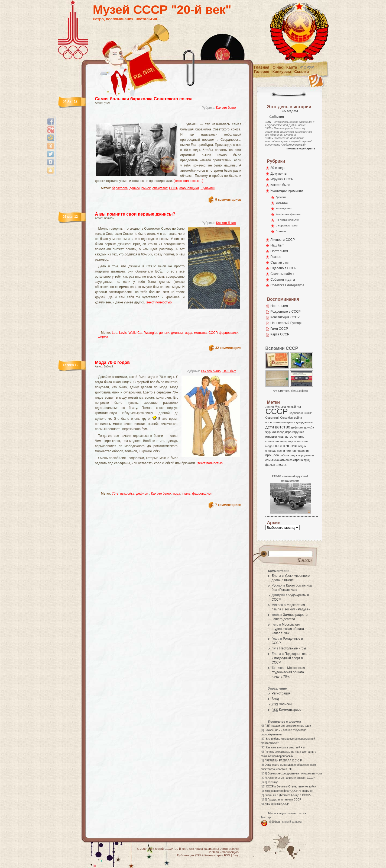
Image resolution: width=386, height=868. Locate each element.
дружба (309, 427)
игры (281, 437)
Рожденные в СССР (286, 312)
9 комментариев (228, 200)
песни (281, 451)
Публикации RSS (189, 855)
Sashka (234, 849)
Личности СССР (283, 240)
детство (283, 427)
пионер (291, 451)
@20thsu (274, 822)
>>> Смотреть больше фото (290, 391)
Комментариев (287, 710)
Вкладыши (282, 203)
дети (270, 427)
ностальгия (285, 446)
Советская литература (288, 285)
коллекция (273, 441)
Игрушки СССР (282, 179)
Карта (292, 67)
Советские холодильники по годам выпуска (295, 773)
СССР (173, 188)
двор (299, 422)
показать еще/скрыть (301, 148)
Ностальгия (279, 251)
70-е (115, 494)
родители (308, 455)
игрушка (298, 432)
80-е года (278, 168)
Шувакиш (208, 188)
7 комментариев (228, 505)
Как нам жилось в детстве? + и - (286, 747)
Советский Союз (277, 418)
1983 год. (273, 782)
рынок (146, 188)
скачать (280, 460)
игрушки (271, 437)
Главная (262, 67)
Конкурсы (282, 72)
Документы (279, 174)
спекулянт (160, 188)
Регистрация (281, 693)
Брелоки (281, 197)
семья (270, 460)
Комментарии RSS (217, 855)
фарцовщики (189, 188)
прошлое (272, 455)
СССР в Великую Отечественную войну (291, 787)
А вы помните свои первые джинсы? (135, 214)
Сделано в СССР (284, 268)
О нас (278, 67)
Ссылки (301, 72)
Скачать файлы (282, 274)
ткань (186, 494)
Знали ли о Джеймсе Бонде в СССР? (288, 795)
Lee (115, 333)
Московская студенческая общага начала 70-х (288, 629)
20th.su (214, 852)
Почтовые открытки (288, 220)
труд (307, 460)
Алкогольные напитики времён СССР (291, 778)
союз (289, 460)
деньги (135, 188)
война (298, 418)
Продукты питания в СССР (285, 800)
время (291, 422)
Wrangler (151, 333)
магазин (302, 441)
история (291, 437)
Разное (276, 257)
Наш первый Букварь (287, 323)
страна (298, 460)
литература (288, 441)
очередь (271, 451)
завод (280, 432)
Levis (123, 333)
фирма (103, 337)
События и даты (283, 280)
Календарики (284, 208)
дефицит (143, 494)
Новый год (294, 407)
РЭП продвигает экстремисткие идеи (288, 726)
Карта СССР (280, 334)
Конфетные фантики (288, 214)
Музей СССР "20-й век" (162, 10)
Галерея (262, 72)
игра (288, 432)
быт (291, 418)
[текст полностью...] (188, 181)
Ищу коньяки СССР (277, 804)
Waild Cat (135, 333)
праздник (303, 451)
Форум (307, 67)
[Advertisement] (162, 118)
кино (301, 437)
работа (284, 455)
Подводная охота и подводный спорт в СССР (291, 658)
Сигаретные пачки (287, 225)
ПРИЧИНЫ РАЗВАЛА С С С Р (283, 760)
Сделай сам (280, 262)
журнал (271, 432)
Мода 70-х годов (113, 362)
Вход (275, 699)
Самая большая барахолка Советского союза (144, 99)
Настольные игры (293, 648)
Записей (282, 704)
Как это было (226, 108)
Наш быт (229, 371)
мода (188, 333)
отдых (302, 446)
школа (281, 465)
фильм (270, 465)
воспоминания (276, 422)
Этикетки (281, 231)
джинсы (177, 333)
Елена (276, 576)
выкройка (127, 494)
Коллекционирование (287, 191)
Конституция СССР (285, 317)
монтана (200, 333)
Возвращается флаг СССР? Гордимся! (289, 791)
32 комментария (228, 348)
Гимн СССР (279, 329)
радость (295, 455)
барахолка (120, 188)
